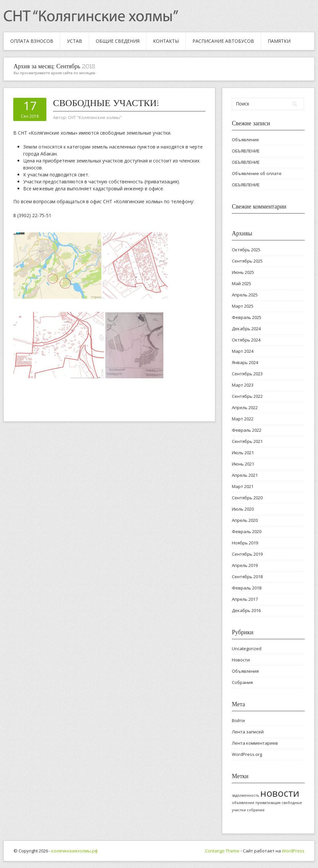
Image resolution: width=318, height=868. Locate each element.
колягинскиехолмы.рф (75, 851)
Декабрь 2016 (246, 610)
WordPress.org (247, 754)
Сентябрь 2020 (247, 498)
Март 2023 (243, 385)
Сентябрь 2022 (247, 396)
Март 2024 (243, 351)
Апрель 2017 (245, 599)
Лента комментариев (255, 743)
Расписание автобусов (223, 41)
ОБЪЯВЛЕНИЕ (246, 151)
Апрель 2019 (245, 565)
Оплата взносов (32, 41)
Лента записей (248, 732)
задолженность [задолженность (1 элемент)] (246, 795)
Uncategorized (247, 649)
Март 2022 (243, 419)
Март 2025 (243, 306)
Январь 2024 (245, 362)
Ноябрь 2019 (245, 543)
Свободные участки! (106, 103)
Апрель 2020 (245, 520)
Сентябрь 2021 (247, 441)
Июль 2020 (243, 509)
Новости (241, 660)
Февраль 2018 (247, 588)
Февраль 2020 (247, 531)
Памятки (279, 41)
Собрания (242, 682)
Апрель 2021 (245, 475)
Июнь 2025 (243, 272)
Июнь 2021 (243, 464)
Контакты (166, 41)
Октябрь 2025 (246, 250)
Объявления (245, 671)
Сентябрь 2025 (247, 261)
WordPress (293, 851)
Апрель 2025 (245, 295)
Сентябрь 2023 (247, 374)
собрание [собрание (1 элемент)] (256, 810)
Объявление (245, 140)
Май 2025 (241, 283)
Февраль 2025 (247, 317)
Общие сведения (118, 41)
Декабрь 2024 (246, 329)
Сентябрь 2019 (247, 554)
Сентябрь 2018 (247, 577)
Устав (75, 41)
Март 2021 (243, 486)
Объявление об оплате (257, 173)
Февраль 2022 (247, 430)
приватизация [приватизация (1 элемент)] (268, 803)
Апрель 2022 (245, 407)
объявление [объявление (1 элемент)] (243, 803)
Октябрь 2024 (246, 340)
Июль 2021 (243, 453)
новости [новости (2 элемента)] (280, 793)
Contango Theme (222, 851)
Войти (238, 720)
